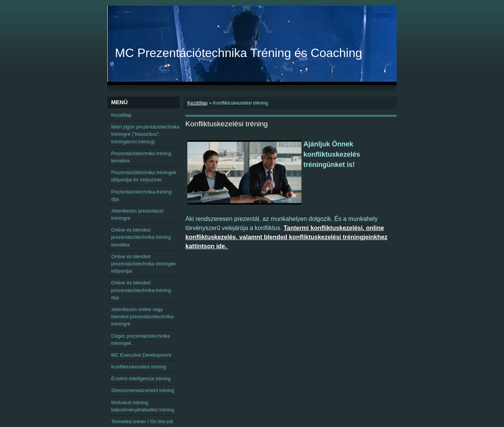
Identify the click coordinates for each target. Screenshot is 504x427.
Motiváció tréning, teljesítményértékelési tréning (143, 406)
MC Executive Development (141, 355)
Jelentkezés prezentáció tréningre (137, 214)
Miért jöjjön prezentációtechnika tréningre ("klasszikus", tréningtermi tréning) (145, 134)
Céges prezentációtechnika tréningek (140, 340)
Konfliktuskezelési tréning (139, 367)
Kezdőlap (197, 103)
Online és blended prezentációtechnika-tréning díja (141, 290)
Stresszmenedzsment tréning (143, 390)
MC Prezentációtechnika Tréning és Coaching (238, 53)
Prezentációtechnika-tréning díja (141, 195)
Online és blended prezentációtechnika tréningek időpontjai (144, 264)
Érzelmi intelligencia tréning (141, 379)
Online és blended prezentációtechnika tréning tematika (141, 237)
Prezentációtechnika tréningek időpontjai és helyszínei (144, 176)
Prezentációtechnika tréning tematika (141, 157)
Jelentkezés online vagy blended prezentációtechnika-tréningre (143, 317)
